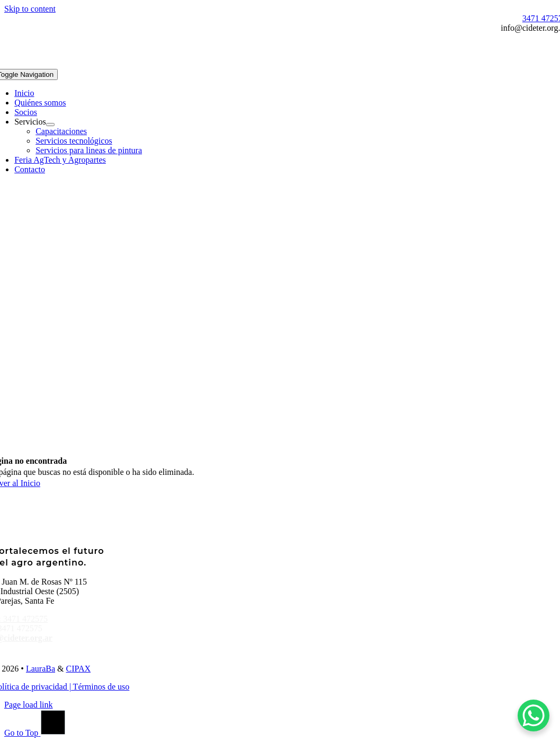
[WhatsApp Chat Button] (534, 715)
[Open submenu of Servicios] (50, 125)
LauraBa (41, 669)
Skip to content (30, 9)
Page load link (29, 705)
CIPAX (78, 669)
